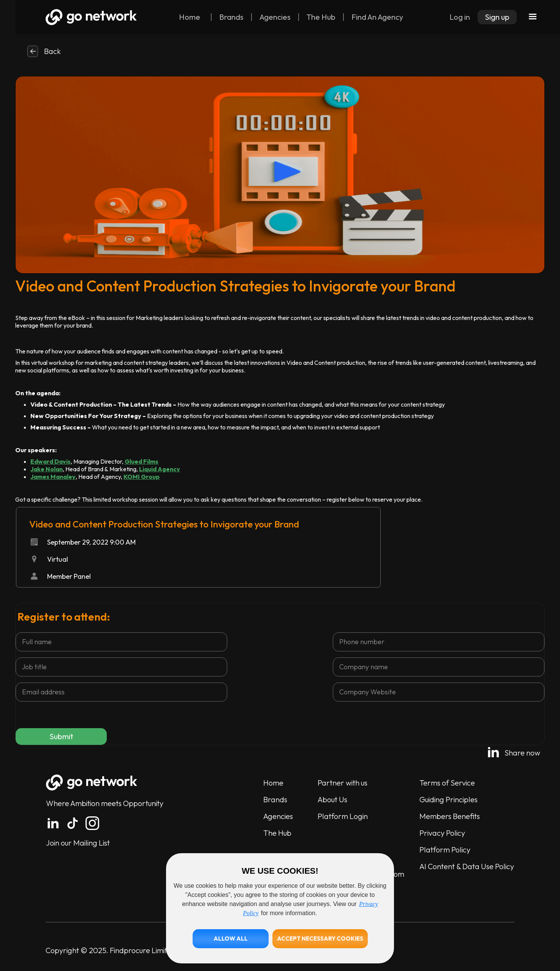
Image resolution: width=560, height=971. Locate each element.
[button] (231, 939)
